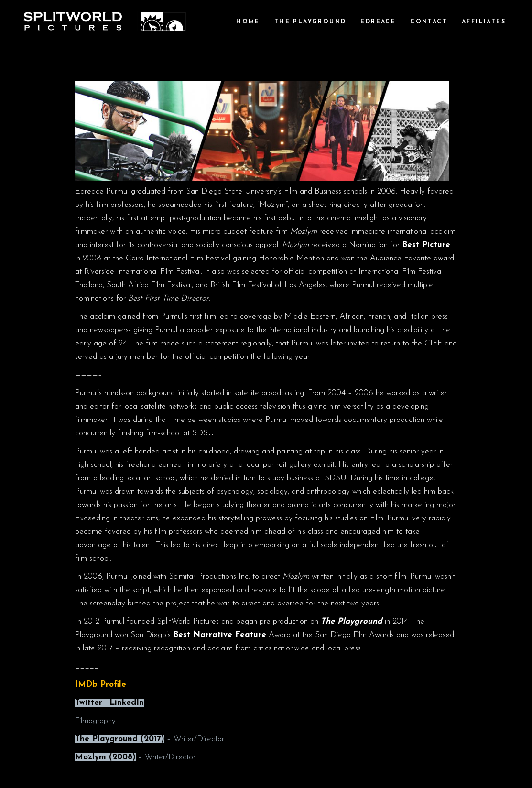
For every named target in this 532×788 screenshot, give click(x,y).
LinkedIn (127, 703)
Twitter (89, 703)
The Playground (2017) (120, 739)
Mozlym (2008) (105, 757)
